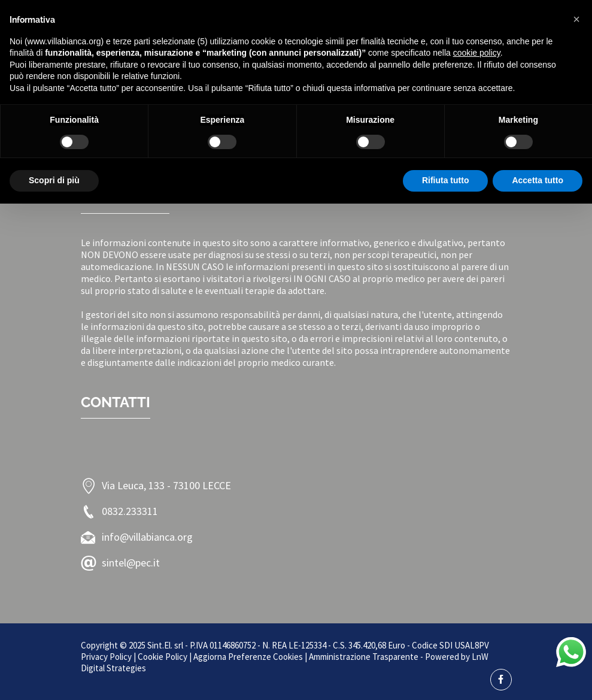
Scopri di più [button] (54, 180)
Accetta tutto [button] (538, 180)
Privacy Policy (106, 657)
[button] (576, 19)
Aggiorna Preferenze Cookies (248, 657)
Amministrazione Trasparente (364, 657)
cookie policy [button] (477, 53)
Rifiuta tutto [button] (446, 180)
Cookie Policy (163, 657)
